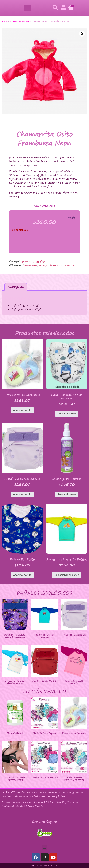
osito (76, 265)
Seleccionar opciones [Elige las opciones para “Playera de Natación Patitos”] (67, 575)
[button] (28, 8)
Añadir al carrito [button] (22, 410)
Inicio (4, 21)
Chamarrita (29, 265)
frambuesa (57, 265)
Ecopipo (43, 265)
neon (68, 265)
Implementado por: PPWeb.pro (44, 865)
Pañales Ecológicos (20, 21)
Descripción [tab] (16, 287)
